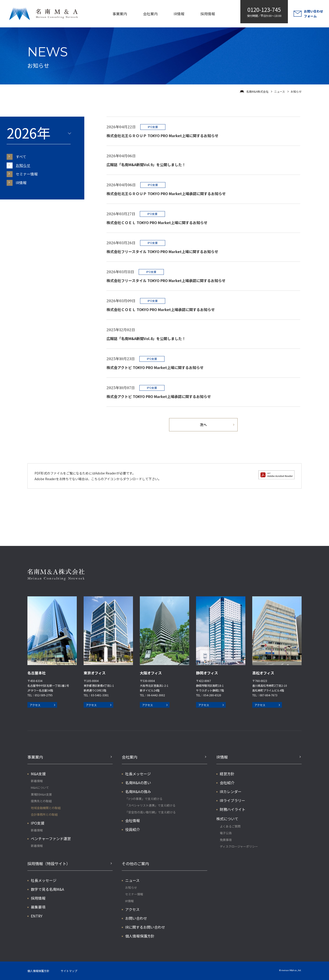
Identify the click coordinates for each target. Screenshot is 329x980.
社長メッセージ (138, 774)
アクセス (35, 705)
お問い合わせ (136, 918)
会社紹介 (227, 783)
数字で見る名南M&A (47, 889)
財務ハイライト (233, 809)
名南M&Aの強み (138, 791)
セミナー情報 (27, 174)
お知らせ (23, 165)
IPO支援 (38, 823)
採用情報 (208, 14)
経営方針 (227, 774)
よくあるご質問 (230, 826)
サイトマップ (69, 971)
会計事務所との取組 (44, 814)
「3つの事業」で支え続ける (144, 799)
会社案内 (150, 14)
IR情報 (179, 14)
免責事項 (226, 840)
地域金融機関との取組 (46, 808)
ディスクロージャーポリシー (239, 846)
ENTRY (37, 916)
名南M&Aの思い (138, 783)
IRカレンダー (231, 791)
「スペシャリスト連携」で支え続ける (150, 805)
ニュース (280, 91)
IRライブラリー (232, 800)
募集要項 (38, 907)
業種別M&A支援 (41, 794)
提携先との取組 (41, 801)
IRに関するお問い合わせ (145, 927)
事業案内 (120, 14)
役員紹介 (133, 829)
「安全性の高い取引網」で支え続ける (150, 812)
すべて (21, 157)
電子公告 (226, 833)
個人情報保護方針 (140, 936)
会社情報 (133, 820)
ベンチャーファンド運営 (51, 839)
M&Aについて (40, 787)
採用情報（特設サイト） (49, 863)
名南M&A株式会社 (257, 91)
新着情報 (37, 781)
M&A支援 (38, 774)
